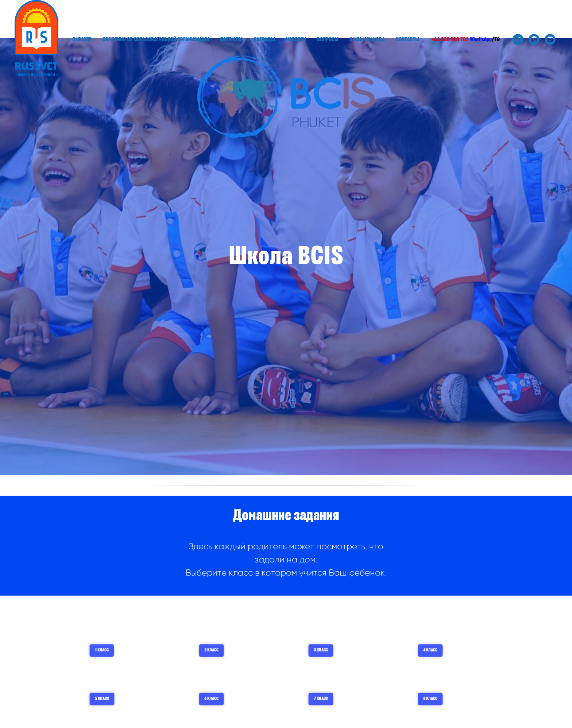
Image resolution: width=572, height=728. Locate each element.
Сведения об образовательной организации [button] (156, 39)
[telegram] (518, 39)
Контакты (407, 39)
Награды (264, 39)
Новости (296, 39)
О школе (82, 39)
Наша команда (367, 39)
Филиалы (231, 39)
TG (497, 39)
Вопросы (328, 39)
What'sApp (481, 39)
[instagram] (550, 39)
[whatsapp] (534, 39)
